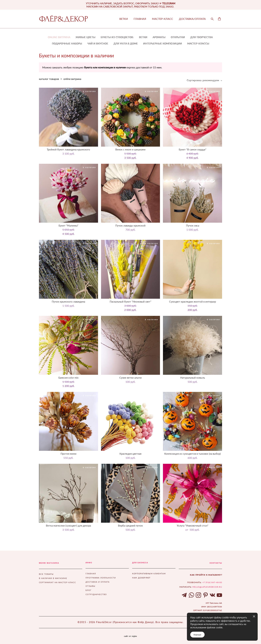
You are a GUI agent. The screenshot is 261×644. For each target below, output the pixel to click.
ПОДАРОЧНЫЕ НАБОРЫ (67, 43)
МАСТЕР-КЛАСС (163, 19)
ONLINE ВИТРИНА (59, 37)
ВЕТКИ (124, 19)
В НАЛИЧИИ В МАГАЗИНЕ (53, 578)
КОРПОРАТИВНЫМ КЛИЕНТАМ (149, 574)
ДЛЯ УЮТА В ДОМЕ (126, 43)
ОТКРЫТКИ (178, 37)
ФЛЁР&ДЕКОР (64, 19)
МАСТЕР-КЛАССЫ (198, 43)
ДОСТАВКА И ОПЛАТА (98, 582)
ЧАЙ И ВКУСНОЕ (98, 43)
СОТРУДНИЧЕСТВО (96, 594)
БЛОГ (89, 590)
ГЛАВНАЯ (140, 19)
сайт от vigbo (130, 636)
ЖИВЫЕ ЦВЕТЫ (85, 37)
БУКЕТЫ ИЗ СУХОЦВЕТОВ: (117, 37)
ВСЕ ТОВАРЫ (46, 574)
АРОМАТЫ (159, 37)
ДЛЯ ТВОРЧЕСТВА (201, 37)
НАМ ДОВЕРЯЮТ (141, 578)
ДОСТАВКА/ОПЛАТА (192, 19)
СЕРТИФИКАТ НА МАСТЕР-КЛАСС (57, 582)
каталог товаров (49, 79)
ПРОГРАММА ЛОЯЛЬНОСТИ (101, 578)
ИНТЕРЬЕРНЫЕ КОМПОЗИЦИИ (163, 43)
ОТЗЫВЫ (90, 586)
